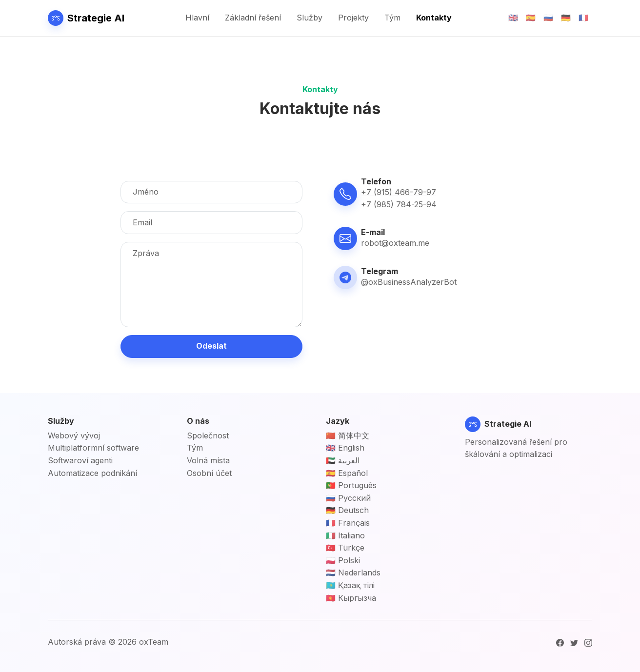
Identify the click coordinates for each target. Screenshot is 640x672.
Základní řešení (253, 18)
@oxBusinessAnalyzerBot (409, 282)
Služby (310, 18)
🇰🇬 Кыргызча (351, 598)
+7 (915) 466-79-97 (399, 192)
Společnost (208, 435)
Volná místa (208, 460)
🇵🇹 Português (351, 485)
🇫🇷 (583, 18)
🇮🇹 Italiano (345, 535)
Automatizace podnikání (92, 473)
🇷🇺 (548, 18)
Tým (392, 18)
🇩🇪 (566, 18)
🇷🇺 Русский (348, 498)
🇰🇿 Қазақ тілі (350, 585)
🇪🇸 (531, 18)
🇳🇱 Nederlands (353, 573)
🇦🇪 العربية (343, 460)
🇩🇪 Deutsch (347, 510)
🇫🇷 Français (348, 523)
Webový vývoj (74, 435)
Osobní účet (209, 473)
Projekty (353, 18)
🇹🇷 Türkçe (345, 548)
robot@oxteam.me (395, 243)
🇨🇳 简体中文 (348, 435)
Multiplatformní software (93, 448)
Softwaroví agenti (80, 460)
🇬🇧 (513, 18)
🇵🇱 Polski (343, 560)
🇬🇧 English (345, 448)
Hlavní (197, 18)
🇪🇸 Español (347, 473)
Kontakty (434, 18)
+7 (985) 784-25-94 (399, 204)
